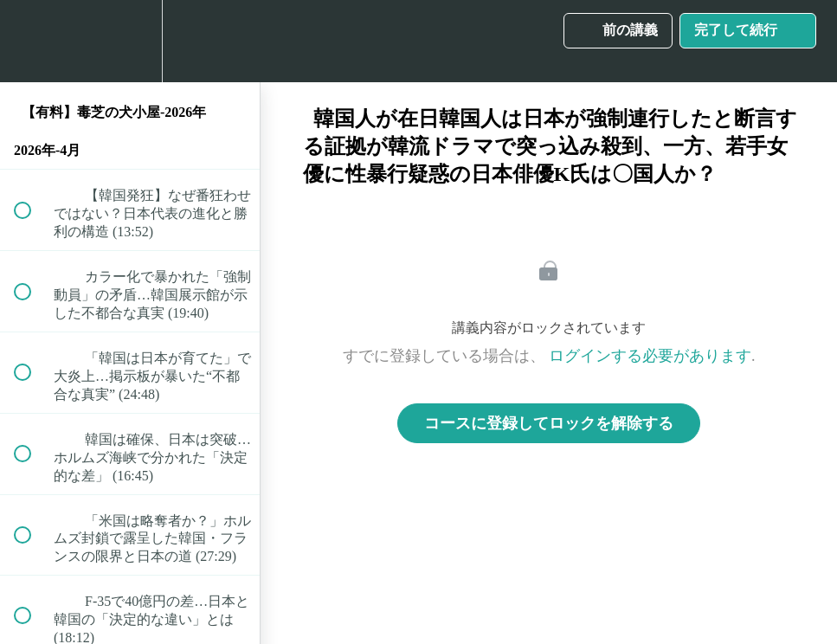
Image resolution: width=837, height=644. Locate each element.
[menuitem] (130, 41)
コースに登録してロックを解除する (549, 423)
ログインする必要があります (650, 356)
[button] (32, 41)
